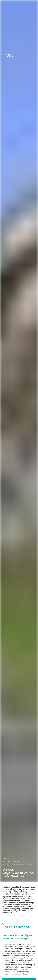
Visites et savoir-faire (14, 862)
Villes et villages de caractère (18, 865)
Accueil (6, 859)
